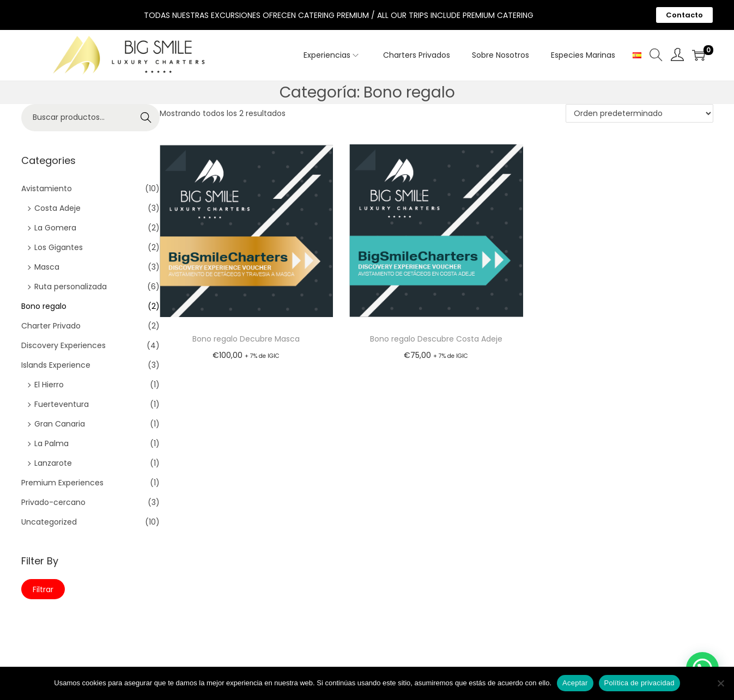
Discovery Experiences (63, 345)
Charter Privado (51, 326)
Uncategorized (49, 522)
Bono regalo (44, 306)
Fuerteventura (62, 404)
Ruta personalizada (71, 287)
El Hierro (49, 385)
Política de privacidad (639, 683)
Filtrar (43, 589)
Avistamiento (47, 188)
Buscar (146, 120)
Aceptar (575, 683)
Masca (47, 267)
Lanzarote (53, 463)
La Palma (51, 443)
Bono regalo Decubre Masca (246, 339)
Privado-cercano (53, 502)
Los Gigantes (59, 247)
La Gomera (55, 228)
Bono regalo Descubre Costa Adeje (436, 339)
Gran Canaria (60, 424)
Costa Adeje (57, 208)
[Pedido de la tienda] (639, 113)
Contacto (684, 15)
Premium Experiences (62, 483)
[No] (720, 683)
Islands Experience (56, 365)
